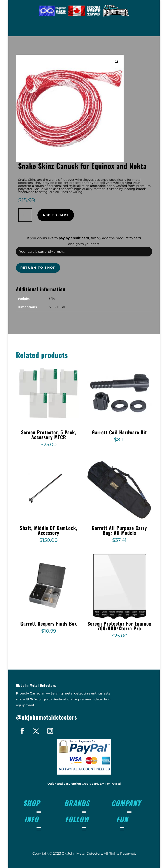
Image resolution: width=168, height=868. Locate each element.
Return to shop (38, 268)
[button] (117, 62)
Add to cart (56, 215)
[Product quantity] (25, 215)
